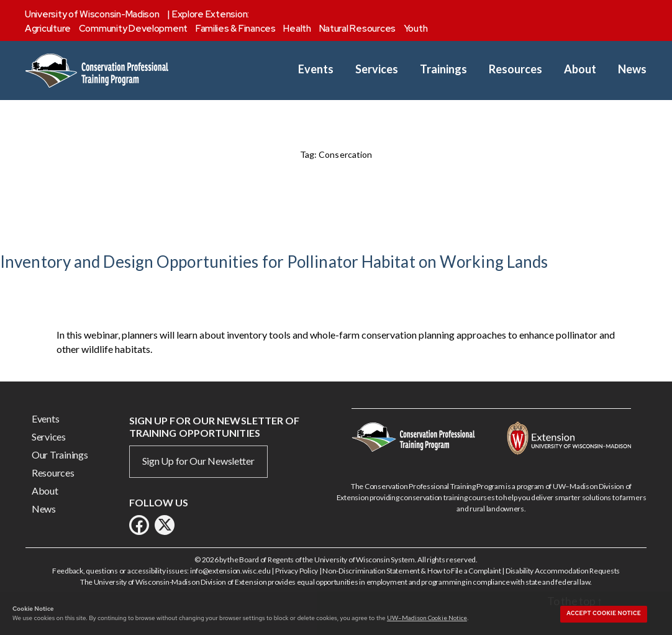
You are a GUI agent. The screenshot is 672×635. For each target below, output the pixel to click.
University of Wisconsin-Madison (92, 14)
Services (377, 69)
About (580, 69)
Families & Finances (236, 29)
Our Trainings (60, 455)
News (632, 69)
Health (297, 29)
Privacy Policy (297, 571)
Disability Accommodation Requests (563, 571)
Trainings (443, 69)
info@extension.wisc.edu (230, 571)
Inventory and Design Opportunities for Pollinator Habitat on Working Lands (274, 262)
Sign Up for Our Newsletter (198, 461)
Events (316, 69)
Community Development (133, 29)
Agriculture (48, 29)
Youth (416, 29)
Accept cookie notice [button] (604, 613)
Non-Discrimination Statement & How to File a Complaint (411, 571)
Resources (515, 69)
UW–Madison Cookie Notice (427, 618)
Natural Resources (357, 29)
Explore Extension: (211, 14)
